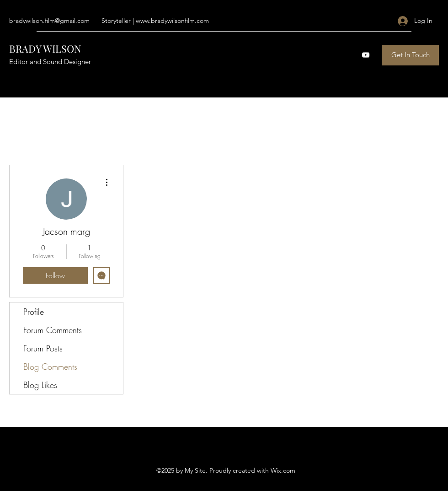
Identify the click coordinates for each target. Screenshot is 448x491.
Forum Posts (43, 348)
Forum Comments (53, 330)
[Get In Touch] (410, 55)
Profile (34, 312)
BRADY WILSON (45, 49)
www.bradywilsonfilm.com (172, 21)
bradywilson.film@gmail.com (49, 21)
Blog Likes (40, 385)
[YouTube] (366, 55)
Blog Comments (50, 367)
